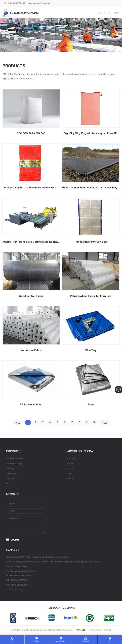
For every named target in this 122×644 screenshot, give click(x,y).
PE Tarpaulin (12, 479)
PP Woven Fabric (14, 459)
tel (12, 641)
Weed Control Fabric (31, 296)
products (85, 641)
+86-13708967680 (22, 576)
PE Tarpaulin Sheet (31, 405)
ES (99, 13)
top (110, 641)
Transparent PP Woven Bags (91, 242)
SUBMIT (15, 540)
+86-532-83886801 (16, 3)
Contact (71, 479)
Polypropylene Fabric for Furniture (91, 296)
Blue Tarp (91, 350)
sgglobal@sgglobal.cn (43, 3)
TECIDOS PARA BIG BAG (31, 133)
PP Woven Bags (14, 464)
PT (104, 13)
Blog (69, 474)
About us (71, 459)
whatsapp (61, 641)
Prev (18, 423)
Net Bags (11, 469)
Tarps (91, 405)
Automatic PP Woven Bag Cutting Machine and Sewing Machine (40, 242)
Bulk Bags (11, 474)
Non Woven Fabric (31, 350)
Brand (70, 464)
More (8, 484)
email (37, 641)
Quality (71, 469)
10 (94, 422)
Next (104, 423)
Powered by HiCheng (100, 630)
